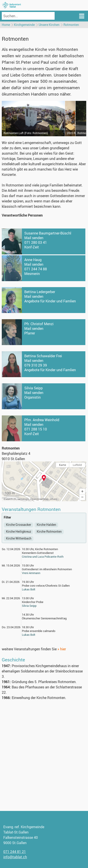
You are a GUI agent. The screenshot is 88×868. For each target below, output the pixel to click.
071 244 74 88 (36, 269)
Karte (63, 465)
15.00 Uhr (28, 565)
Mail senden (34, 238)
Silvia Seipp (33, 388)
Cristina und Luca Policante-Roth (43, 557)
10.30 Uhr (28, 549)
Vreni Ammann (31, 573)
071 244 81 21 (15, 852)
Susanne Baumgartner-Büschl (48, 233)
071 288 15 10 (36, 429)
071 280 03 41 (36, 242)
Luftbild (77, 465)
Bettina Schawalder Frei (43, 356)
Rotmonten (71, 25)
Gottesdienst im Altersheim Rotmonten (47, 569)
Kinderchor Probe (33, 602)
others (53, 499)
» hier (62, 649)
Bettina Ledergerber (40, 292)
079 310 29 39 (36, 365)
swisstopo (23, 499)
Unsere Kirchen (49, 25)
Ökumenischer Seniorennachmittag (44, 618)
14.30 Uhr (28, 615)
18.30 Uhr (28, 627)
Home (6, 25)
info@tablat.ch (15, 857)
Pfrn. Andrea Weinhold (42, 420)
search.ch (11, 499)
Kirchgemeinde (24, 25)
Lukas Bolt (29, 589)
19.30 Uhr (28, 582)
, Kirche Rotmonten (46, 549)
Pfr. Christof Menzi (39, 324)
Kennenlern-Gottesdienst (38, 553)
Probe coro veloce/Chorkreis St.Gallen (46, 586)
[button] (82, 492)
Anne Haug (33, 260)
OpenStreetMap (39, 499)
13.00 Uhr (28, 598)
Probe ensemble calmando (39, 631)
